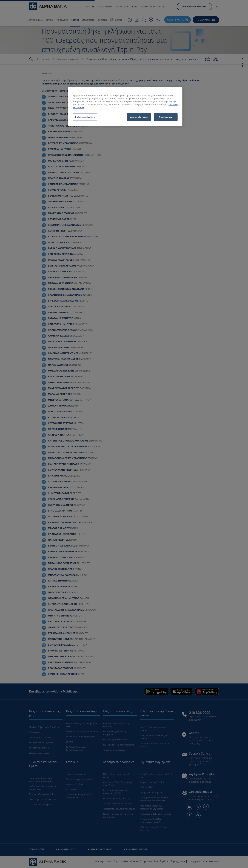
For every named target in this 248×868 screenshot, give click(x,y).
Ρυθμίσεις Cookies (85, 117)
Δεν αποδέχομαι (139, 117)
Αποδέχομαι (166, 117)
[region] (125, 107)
